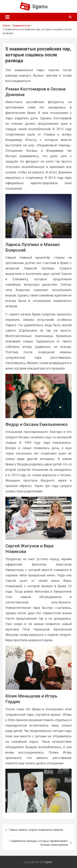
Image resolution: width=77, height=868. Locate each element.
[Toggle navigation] (7, 17)
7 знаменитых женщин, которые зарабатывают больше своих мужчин (38, 843)
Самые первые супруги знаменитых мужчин (36, 830)
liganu (40, 6)
